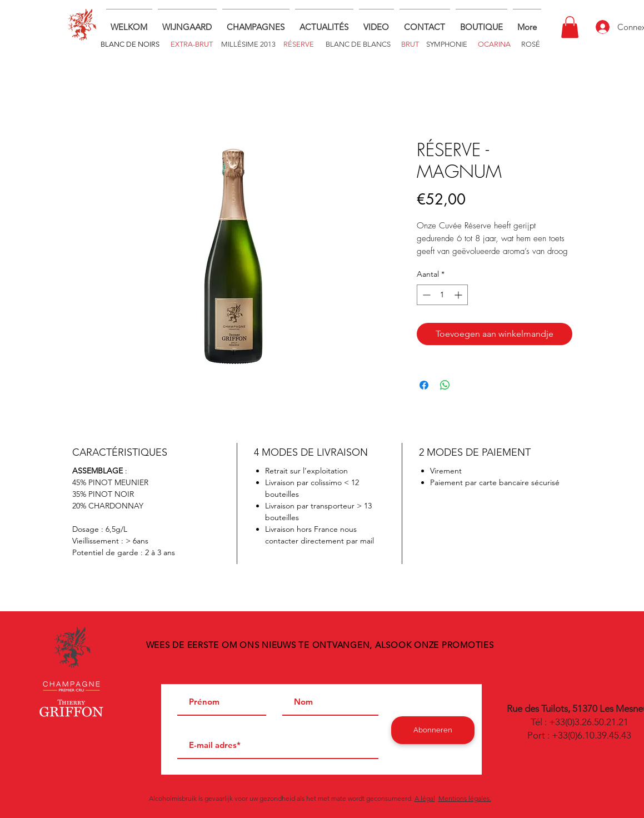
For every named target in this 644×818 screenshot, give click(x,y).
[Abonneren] (433, 730)
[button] (481, 22)
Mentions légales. (465, 798)
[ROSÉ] (531, 44)
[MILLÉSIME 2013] (248, 44)
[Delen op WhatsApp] (445, 385)
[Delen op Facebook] (424, 385)
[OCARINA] (495, 44)
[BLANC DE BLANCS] (358, 44)
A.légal (425, 798)
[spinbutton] (442, 295)
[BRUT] (410, 44)
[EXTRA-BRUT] (192, 44)
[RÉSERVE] (299, 44)
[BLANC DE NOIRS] (130, 44)
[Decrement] (425, 295)
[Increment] (459, 295)
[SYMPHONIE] (447, 44)
